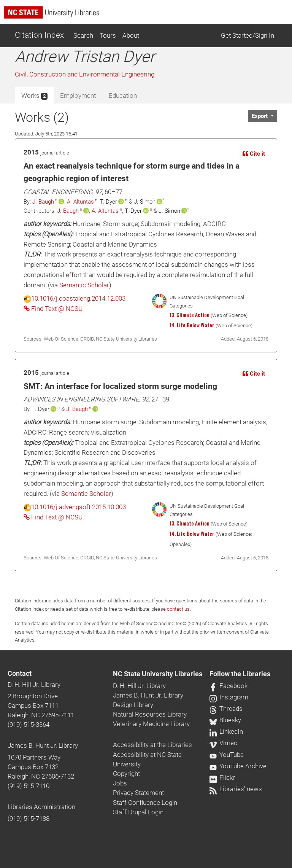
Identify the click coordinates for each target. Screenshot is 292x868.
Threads (226, 709)
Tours (108, 35)
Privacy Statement (138, 793)
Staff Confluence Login (145, 803)
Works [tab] (34, 96)
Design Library (133, 705)
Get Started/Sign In (248, 35)
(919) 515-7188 (29, 819)
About (131, 35)
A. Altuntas (80, 202)
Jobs (120, 783)
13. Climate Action (190, 315)
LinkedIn (226, 731)
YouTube (227, 755)
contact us (178, 609)
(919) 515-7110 (29, 786)
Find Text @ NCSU (53, 309)
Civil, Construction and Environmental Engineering (85, 74)
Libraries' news (236, 789)
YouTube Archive (238, 766)
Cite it (254, 154)
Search (83, 35)
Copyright (126, 774)
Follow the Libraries (240, 674)
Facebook (229, 686)
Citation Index (39, 35)
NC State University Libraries (158, 674)
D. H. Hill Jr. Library (34, 685)
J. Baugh (43, 202)
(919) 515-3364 (29, 725)
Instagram (229, 697)
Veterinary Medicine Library (151, 724)
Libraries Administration (41, 807)
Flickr (222, 777)
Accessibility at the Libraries (152, 745)
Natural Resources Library (150, 714)
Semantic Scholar (84, 285)
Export (260, 116)
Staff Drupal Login (138, 812)
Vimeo (224, 743)
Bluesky (225, 720)
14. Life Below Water (192, 325)
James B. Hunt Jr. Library (43, 745)
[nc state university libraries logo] (148, 16)
